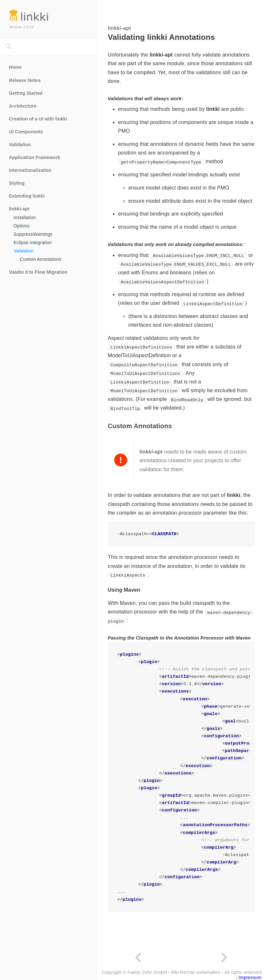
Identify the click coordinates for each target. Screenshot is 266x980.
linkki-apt (19, 209)
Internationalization (30, 170)
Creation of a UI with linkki (38, 119)
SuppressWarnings (33, 234)
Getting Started (26, 93)
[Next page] (224, 958)
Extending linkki (27, 196)
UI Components (26, 132)
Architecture (23, 106)
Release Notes (25, 80)
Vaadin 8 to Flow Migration (38, 272)
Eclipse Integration (33, 243)
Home (15, 67)
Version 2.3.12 (21, 27)
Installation (25, 217)
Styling (17, 183)
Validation (20, 145)
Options (22, 226)
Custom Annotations (41, 259)
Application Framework (35, 157)
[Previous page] (139, 958)
